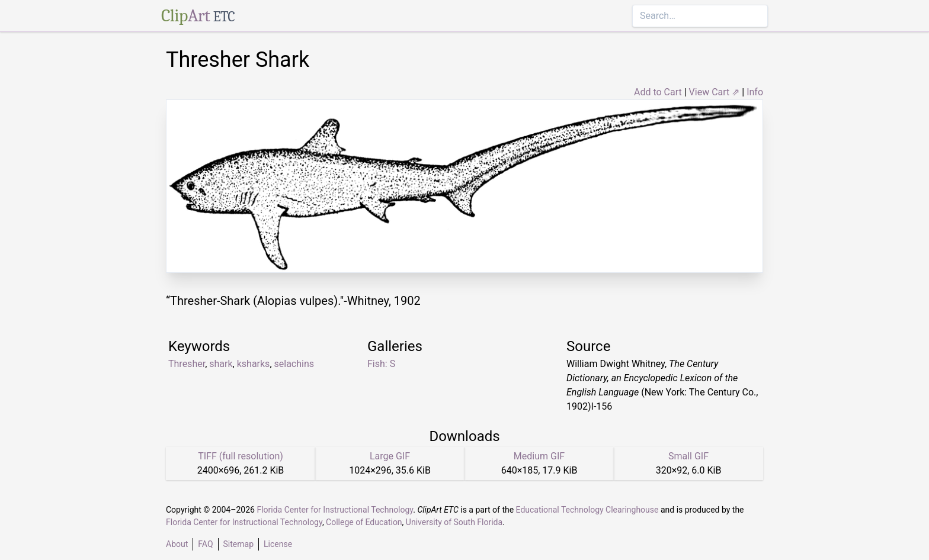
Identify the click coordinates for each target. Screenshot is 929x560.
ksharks (254, 364)
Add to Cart (658, 92)
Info (755, 92)
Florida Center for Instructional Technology (335, 510)
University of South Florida (454, 522)
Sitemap (238, 544)
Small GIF (688, 456)
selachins (294, 364)
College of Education (364, 522)
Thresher (187, 364)
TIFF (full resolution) (241, 456)
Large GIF (390, 456)
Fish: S (381, 364)
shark (221, 364)
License (278, 544)
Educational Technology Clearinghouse (587, 510)
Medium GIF (539, 456)
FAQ (205, 544)
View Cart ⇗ (715, 92)
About (177, 544)
